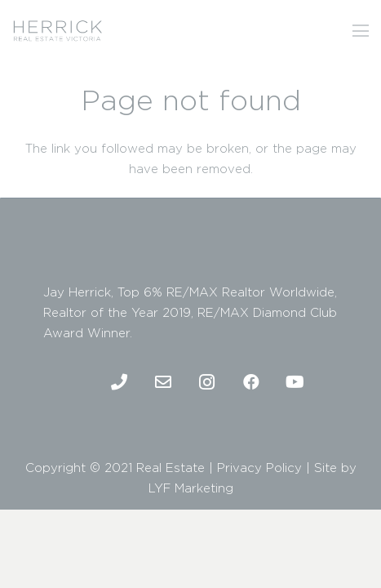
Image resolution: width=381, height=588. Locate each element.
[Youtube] (295, 382)
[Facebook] (251, 382)
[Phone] (119, 382)
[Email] (163, 382)
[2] (58, 31)
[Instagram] (207, 382)
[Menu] (361, 31)
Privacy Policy (259, 468)
